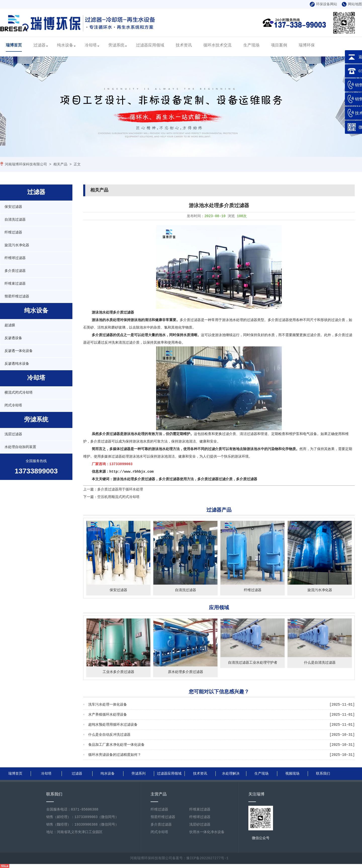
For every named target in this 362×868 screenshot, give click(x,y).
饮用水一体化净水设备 (207, 832)
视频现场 (292, 774)
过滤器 (39, 45)
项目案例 (279, 45)
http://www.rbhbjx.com (131, 472)
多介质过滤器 (15, 271)
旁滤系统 (116, 45)
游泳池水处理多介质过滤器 (113, 313)
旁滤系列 (139, 774)
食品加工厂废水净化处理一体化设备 (116, 745)
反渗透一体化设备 (19, 351)
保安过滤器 (13, 207)
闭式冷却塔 (13, 405)
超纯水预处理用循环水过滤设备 (113, 725)
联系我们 (323, 774)
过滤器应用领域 (150, 45)
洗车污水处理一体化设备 (108, 705)
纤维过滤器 (13, 232)
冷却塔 (91, 45)
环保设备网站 (323, 4)
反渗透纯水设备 (17, 364)
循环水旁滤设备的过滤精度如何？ (115, 755)
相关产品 (60, 164)
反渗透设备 (13, 338)
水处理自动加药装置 (20, 447)
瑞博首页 (14, 45)
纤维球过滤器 (15, 258)
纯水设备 (65, 45)
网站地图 (352, 4)
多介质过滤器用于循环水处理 (120, 489)
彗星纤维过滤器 (17, 296)
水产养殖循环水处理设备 (108, 715)
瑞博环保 (307, 45)
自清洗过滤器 (15, 220)
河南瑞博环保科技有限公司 (26, 164)
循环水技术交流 (217, 45)
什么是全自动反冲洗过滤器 (109, 735)
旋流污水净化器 (17, 245)
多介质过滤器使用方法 (176, 479)
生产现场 (251, 45)
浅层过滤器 (13, 434)
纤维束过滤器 (15, 284)
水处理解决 (231, 774)
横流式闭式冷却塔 (19, 393)
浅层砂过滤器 (200, 825)
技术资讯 (184, 45)
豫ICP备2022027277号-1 (207, 858)
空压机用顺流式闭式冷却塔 (118, 497)
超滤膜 (10, 325)
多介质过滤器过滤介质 (215, 479)
